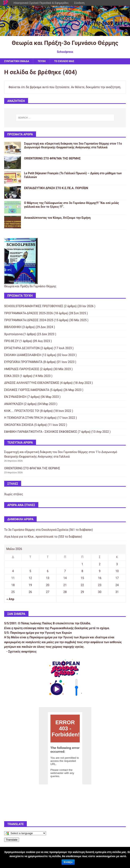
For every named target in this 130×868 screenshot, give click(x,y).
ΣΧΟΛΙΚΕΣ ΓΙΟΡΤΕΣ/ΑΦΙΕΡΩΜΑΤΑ (27, 390)
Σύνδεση (79, 3)
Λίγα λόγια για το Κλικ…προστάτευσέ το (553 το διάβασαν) (43, 537)
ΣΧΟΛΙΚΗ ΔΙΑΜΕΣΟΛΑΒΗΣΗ (23, 355)
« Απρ (10, 599)
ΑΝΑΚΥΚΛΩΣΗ (14, 404)
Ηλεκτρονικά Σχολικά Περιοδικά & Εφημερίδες (41, 3)
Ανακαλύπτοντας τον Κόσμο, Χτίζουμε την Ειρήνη (57, 218)
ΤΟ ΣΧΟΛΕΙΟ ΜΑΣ (64, 61)
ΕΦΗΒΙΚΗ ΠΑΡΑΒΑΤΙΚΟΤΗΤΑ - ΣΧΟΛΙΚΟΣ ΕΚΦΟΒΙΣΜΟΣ (41, 432)
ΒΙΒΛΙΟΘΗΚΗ (13, 327)
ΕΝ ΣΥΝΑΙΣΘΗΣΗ (15, 397)
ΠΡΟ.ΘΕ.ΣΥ (11, 341)
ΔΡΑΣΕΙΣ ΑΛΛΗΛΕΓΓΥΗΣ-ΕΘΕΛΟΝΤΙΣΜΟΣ (32, 383)
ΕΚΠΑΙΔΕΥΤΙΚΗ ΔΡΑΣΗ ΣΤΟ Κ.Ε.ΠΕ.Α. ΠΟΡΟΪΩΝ (56, 188)
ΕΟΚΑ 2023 (12, 376)
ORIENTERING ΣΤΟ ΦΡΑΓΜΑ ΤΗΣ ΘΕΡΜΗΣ (52, 158)
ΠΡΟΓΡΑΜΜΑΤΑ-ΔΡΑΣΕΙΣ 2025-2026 (29, 313)
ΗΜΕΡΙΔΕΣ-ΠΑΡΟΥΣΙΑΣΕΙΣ (22, 369)
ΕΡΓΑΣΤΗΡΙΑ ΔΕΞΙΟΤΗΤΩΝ (22, 348)
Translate (12, 840)
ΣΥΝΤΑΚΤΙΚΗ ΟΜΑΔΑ (17, 61)
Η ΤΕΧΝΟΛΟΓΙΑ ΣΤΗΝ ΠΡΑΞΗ (24, 418)
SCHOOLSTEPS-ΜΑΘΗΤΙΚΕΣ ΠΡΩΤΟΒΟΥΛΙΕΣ (34, 306)
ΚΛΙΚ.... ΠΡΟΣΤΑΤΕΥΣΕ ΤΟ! (22, 411)
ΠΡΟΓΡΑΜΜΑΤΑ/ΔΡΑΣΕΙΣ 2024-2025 (29, 320)
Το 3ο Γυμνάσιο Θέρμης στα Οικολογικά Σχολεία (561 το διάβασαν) (48, 530)
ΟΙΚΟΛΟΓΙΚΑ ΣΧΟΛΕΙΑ (19, 425)
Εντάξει (68, 862)
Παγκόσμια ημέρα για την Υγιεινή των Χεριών (41, 633)
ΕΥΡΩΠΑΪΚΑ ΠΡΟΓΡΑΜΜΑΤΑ (23, 362)
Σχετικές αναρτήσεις (22, 652)
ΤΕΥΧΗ (42, 61)
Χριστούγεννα (13, 334)
